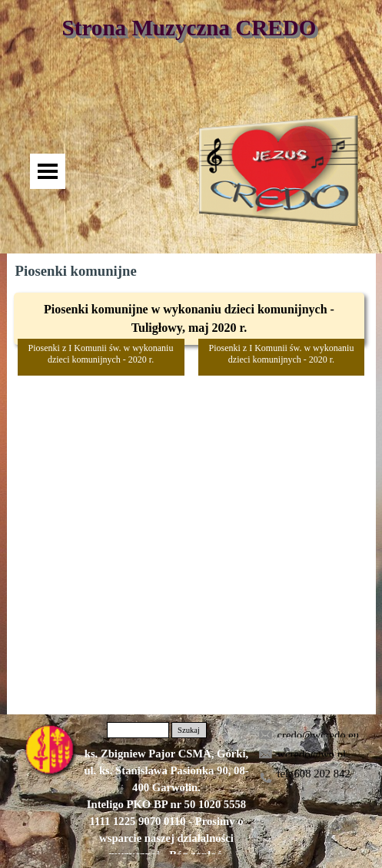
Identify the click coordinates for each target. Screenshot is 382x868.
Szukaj (189, 730)
